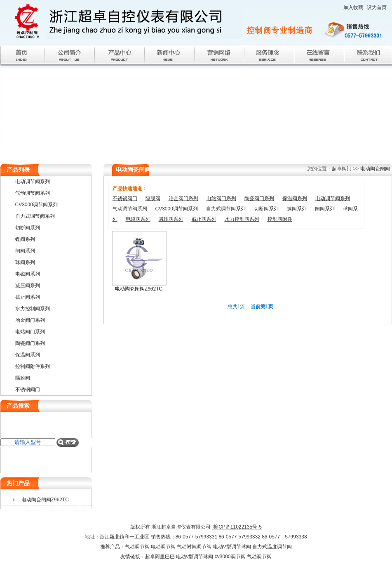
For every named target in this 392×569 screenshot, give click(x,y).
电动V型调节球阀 (232, 547)
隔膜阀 (153, 198)
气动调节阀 (137, 547)
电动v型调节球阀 (195, 557)
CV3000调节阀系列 (177, 209)
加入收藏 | (355, 7)
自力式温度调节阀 (272, 547)
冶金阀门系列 (183, 198)
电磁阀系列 (138, 219)
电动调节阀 (163, 547)
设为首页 (377, 7)
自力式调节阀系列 (226, 209)
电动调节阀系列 (333, 198)
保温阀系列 (295, 198)
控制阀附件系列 (33, 366)
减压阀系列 (171, 219)
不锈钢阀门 (125, 198)
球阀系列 (25, 262)
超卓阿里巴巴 (160, 557)
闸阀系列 (325, 209)
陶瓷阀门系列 (259, 198)
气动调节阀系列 (130, 209)
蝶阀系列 (297, 209)
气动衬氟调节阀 (194, 547)
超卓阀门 (342, 169)
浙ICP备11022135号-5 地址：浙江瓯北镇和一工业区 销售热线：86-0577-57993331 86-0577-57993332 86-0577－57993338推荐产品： (196, 537)
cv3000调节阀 (230, 557)
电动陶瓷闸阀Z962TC (139, 289)
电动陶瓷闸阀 (375, 169)
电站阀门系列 (221, 198)
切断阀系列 (266, 209)
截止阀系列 (204, 219)
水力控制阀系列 (242, 219)
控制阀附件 (280, 219)
